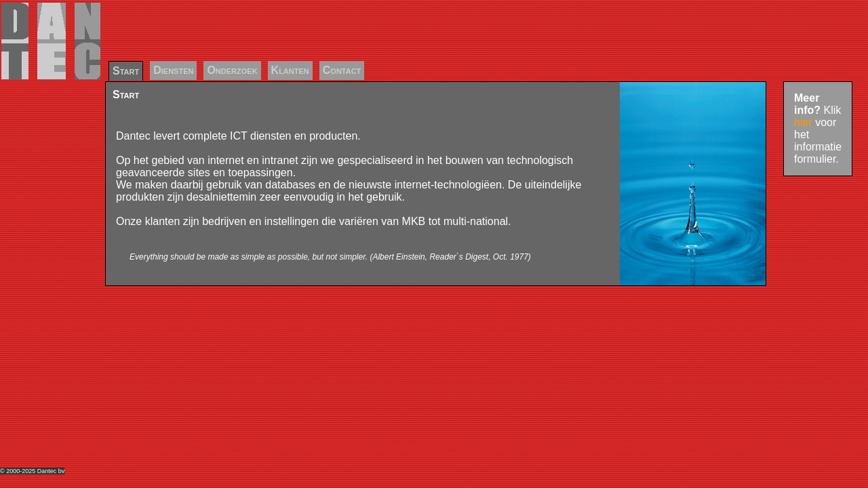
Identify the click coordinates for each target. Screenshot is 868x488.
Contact (342, 70)
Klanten (290, 70)
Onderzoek (232, 70)
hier (803, 122)
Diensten (173, 70)
